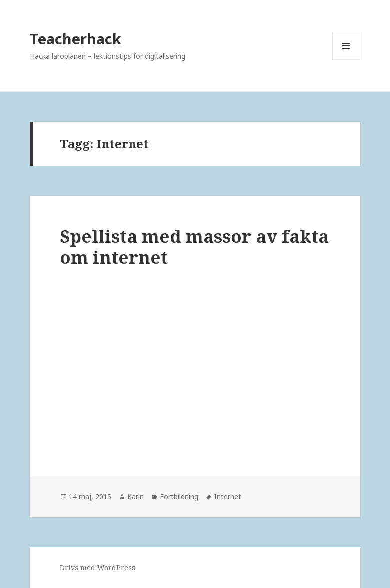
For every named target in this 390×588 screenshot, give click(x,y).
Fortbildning (179, 497)
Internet (228, 497)
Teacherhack (76, 39)
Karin (136, 497)
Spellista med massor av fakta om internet (194, 247)
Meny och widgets (346, 60)
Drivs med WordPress (98, 568)
